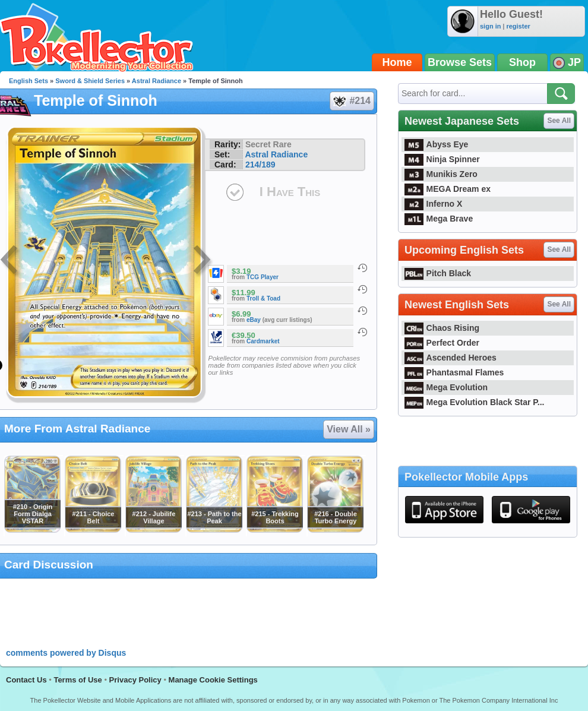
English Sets (29, 81)
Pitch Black (438, 273)
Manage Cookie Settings (213, 680)
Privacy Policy (135, 680)
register (518, 26)
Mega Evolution (446, 387)
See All (559, 121)
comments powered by (66, 653)
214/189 (260, 165)
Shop (522, 62)
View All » (349, 429)
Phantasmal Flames (454, 372)
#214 (351, 101)
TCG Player (263, 277)
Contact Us (26, 680)
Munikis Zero (441, 174)
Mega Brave (439, 219)
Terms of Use (78, 680)
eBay (254, 320)
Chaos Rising (442, 328)
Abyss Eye (436, 144)
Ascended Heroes (451, 358)
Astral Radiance (157, 81)
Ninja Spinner (442, 159)
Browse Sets (460, 62)
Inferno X (433, 204)
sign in (490, 26)
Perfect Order (442, 343)
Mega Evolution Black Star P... (475, 402)
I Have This (290, 192)
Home (397, 62)
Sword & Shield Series (90, 81)
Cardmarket (263, 341)
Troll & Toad (263, 298)
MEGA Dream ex (448, 189)
